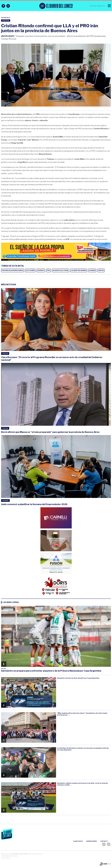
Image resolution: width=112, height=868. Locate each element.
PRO (49, 270)
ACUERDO (41, 270)
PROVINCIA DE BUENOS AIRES (12, 270)
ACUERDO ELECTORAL (61, 270)
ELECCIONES (30, 270)
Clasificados (78, 841)
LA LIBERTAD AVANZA (79, 270)
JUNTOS (101, 270)
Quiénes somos (91, 841)
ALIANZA (92, 270)
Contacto (104, 841)
